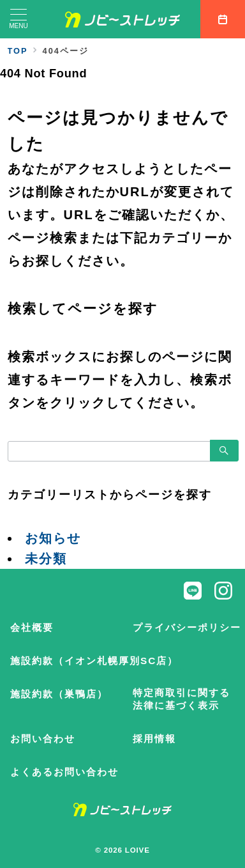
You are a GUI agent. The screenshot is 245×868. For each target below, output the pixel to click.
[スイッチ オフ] (223, 19)
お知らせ (53, 538)
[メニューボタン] (19, 19)
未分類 (46, 559)
